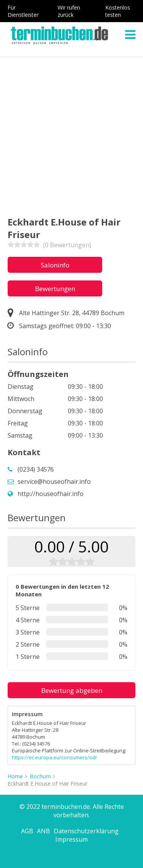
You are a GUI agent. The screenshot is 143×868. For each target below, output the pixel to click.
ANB (43, 831)
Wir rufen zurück (69, 11)
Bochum (40, 776)
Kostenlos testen (118, 11)
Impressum (71, 839)
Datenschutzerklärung (86, 831)
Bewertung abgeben (72, 690)
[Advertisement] (71, 133)
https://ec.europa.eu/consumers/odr (55, 757)
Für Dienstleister (23, 11)
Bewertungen (55, 289)
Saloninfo (55, 265)
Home (15, 776)
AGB (27, 831)
